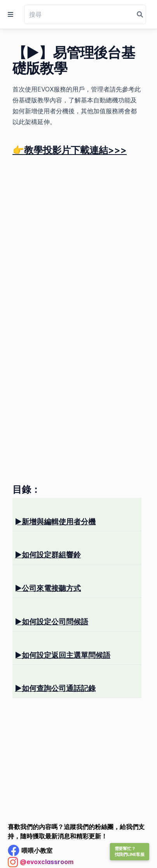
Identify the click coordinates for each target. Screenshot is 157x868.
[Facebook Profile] (30, 850)
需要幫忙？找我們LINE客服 (130, 852)
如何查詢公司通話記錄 (55, 688)
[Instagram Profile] (41, 862)
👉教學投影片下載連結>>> (70, 150)
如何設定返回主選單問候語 (63, 655)
